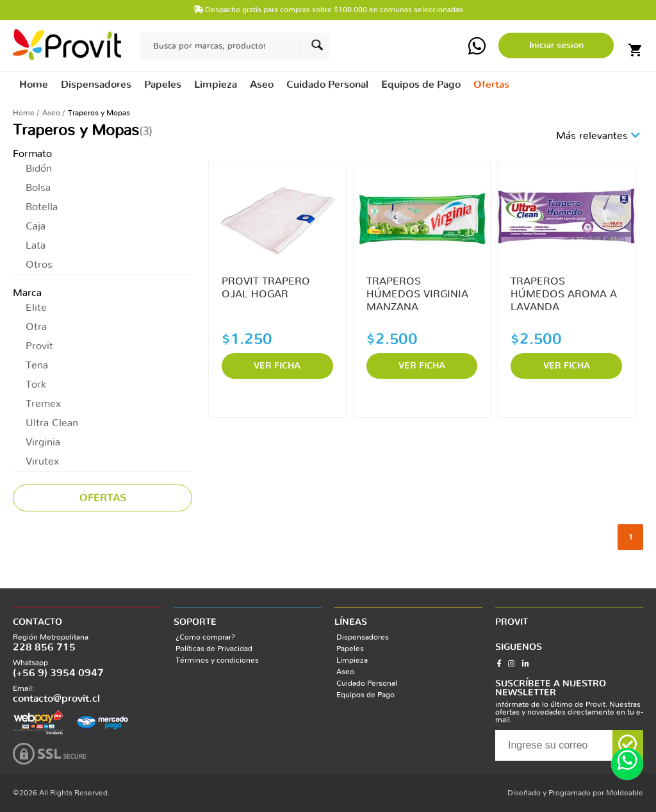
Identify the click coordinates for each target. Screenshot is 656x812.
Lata (36, 245)
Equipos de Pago (365, 695)
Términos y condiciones (217, 660)
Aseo (51, 113)
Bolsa (38, 188)
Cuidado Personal (367, 683)
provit (67, 45)
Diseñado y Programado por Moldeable (575, 793)
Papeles (350, 649)
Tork (36, 385)
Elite (36, 308)
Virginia (43, 442)
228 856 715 (44, 647)
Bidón (39, 169)
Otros (39, 265)
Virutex (42, 461)
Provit (39, 346)
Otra (36, 327)
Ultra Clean (52, 423)
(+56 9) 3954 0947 (58, 673)
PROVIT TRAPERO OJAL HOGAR (266, 288)
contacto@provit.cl (56, 699)
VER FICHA (277, 366)
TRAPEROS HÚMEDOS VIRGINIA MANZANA (417, 294)
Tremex (43, 404)
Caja (36, 226)
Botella (42, 207)
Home (34, 85)
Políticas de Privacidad (214, 649)
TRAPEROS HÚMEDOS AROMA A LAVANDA (564, 294)
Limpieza (352, 660)
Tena (37, 365)
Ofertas (491, 85)
